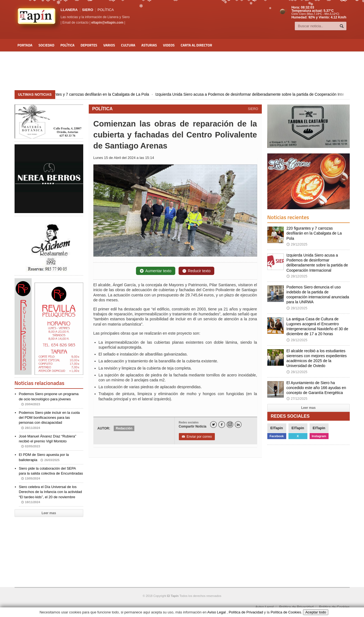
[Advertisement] (182, 71)
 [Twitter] (213, 425)
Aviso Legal (264, 607)
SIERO (88, 10)
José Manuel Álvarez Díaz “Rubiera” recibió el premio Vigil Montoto (48, 441)
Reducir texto (196, 271)
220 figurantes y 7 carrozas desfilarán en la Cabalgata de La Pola (104, 94)
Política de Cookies (334, 607)
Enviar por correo (197, 437)
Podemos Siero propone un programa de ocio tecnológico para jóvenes (49, 399)
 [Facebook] (222, 425)
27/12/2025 (297, 399)
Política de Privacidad (296, 607)
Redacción (124, 428)
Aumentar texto (156, 271)
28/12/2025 (297, 276)
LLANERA (69, 10)
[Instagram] (230, 425)
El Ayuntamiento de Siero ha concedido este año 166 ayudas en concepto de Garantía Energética (316, 388)
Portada (25, 45)
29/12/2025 (297, 244)
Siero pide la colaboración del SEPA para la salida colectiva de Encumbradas (51, 473)
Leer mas (49, 513)
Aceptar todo (316, 612)
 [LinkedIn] (238, 425)
